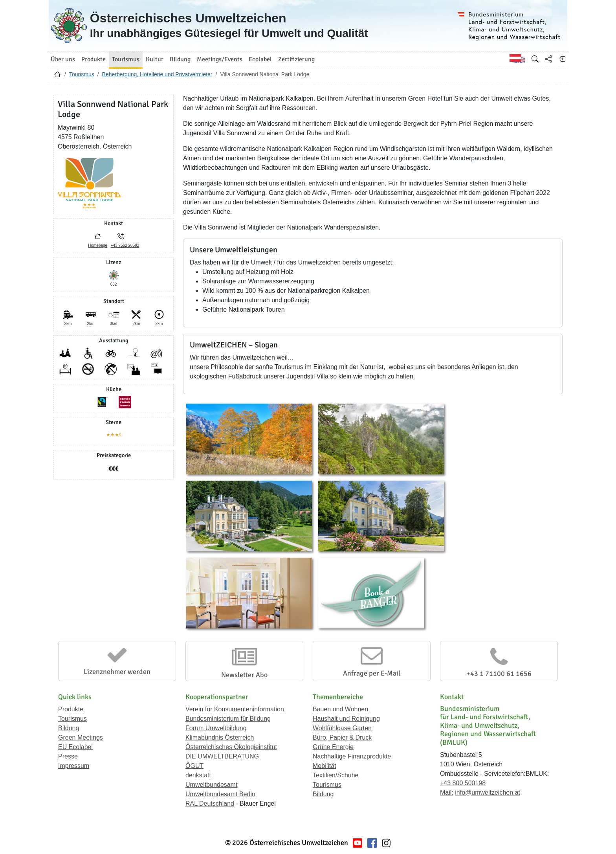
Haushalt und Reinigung (346, 719)
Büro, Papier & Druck (342, 737)
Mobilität (324, 766)
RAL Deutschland (210, 803)
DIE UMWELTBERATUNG (222, 756)
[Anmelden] (562, 59)
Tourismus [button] (126, 59)
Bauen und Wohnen (340, 709)
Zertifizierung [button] (296, 59)
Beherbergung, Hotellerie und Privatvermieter (157, 74)
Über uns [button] (63, 59)
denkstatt (198, 775)
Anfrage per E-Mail (372, 673)
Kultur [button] (155, 59)
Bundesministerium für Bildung (228, 719)
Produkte (71, 709)
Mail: (447, 792)
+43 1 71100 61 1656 (499, 674)
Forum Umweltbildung (216, 728)
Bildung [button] (180, 59)
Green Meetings (81, 737)
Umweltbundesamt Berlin (220, 794)
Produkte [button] (93, 59)
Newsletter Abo (244, 675)
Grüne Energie (333, 747)
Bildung (69, 728)
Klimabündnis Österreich (220, 737)
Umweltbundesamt (212, 785)
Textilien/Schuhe (336, 775)
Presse (68, 756)
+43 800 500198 (463, 783)
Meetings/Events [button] (220, 59)
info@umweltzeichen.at (488, 792)
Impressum (74, 766)
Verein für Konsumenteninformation (235, 709)
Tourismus (82, 74)
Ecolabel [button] (260, 59)
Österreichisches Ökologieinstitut (231, 747)
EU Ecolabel (75, 747)
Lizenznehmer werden (117, 672)
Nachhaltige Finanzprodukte (352, 756)
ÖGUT (194, 766)
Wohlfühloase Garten (342, 728)
